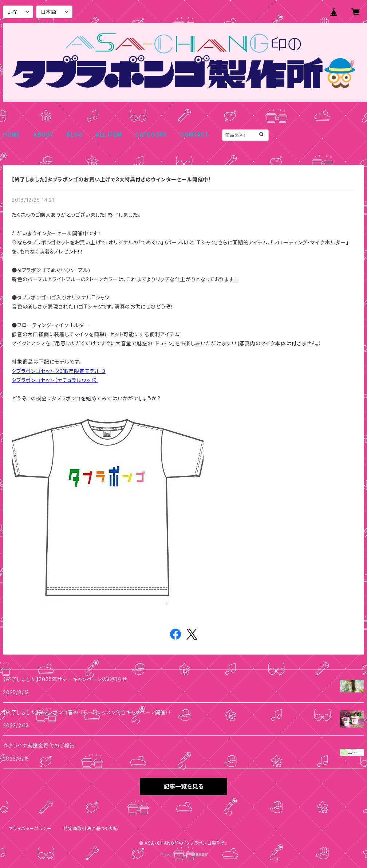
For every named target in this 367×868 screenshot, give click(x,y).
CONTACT (195, 135)
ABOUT (43, 135)
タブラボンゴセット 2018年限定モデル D (59, 371)
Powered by (183, 855)
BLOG (74, 135)
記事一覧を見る (183, 786)
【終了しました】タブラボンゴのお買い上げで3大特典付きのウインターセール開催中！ (111, 179)
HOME (11, 135)
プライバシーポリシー (30, 828)
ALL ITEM (108, 135)
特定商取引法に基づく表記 (91, 828)
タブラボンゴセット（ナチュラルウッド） (55, 380)
